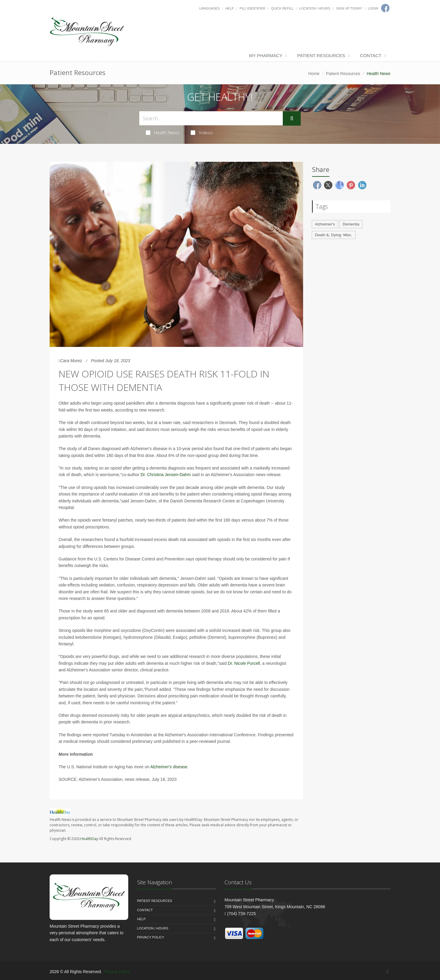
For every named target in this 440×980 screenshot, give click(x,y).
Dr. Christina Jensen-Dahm (166, 475)
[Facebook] (387, 971)
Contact (371, 55)
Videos (202, 132)
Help (230, 8)
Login (373, 8)
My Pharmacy (266, 55)
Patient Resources (321, 55)
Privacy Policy (151, 937)
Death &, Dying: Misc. (334, 235)
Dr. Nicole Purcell (244, 663)
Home (314, 74)
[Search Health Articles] (211, 118)
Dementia (351, 224)
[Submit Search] (292, 118)
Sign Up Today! (349, 8)
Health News (163, 132)
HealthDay (89, 839)
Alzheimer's (325, 224)
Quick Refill (282, 8)
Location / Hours (315, 8)
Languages (209, 8)
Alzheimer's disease (169, 767)
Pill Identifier (252, 8)
